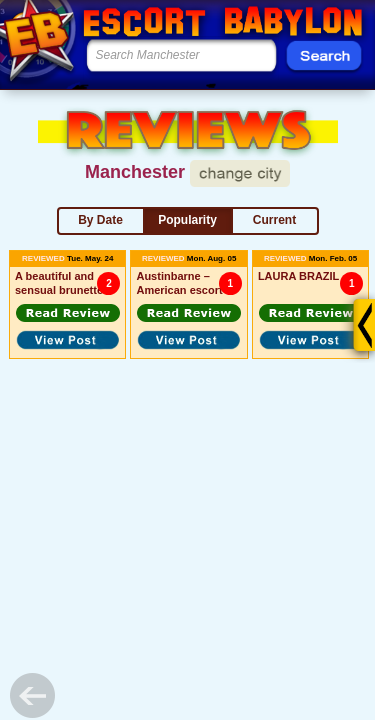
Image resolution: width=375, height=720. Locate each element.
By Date (100, 220)
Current (274, 220)
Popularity (187, 220)
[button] (67, 313)
